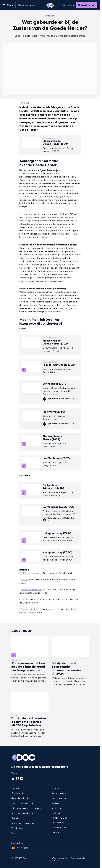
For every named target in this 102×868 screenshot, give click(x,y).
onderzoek (63, 309)
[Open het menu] (8, 5)
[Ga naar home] (50, 5)
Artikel (24, 580)
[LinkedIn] (22, 778)
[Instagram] (13, 778)
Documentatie (28, 609)
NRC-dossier (27, 573)
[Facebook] (17, 778)
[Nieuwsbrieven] (86, 5)
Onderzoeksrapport (31, 590)
